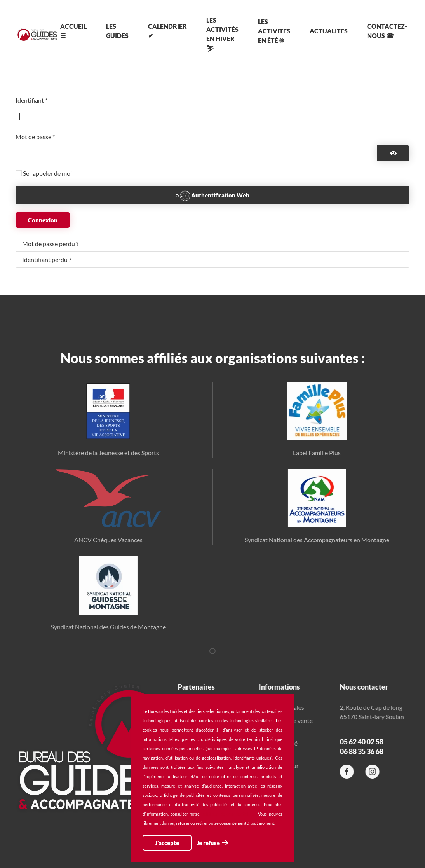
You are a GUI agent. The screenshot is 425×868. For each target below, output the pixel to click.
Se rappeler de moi (47, 173)
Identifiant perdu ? (47, 259)
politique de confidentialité (228, 814)
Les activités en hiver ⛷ (222, 34)
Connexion (43, 220)
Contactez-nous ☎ (387, 31)
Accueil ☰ (73, 31)
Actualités (329, 31)
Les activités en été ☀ (274, 31)
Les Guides (117, 31)
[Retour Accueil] (37, 34)
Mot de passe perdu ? (50, 244)
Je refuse (208, 843)
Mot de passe (35, 137)
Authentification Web (213, 196)
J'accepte (167, 843)
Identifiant (31, 100)
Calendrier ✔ (167, 31)
